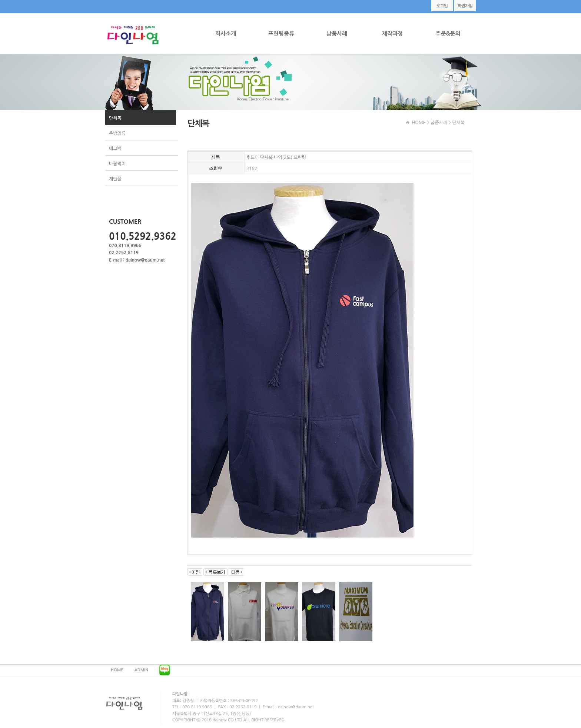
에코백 (115, 149)
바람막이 (117, 164)
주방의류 (117, 133)
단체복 (115, 118)
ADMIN (141, 670)
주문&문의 (448, 34)
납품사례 (337, 34)
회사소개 (226, 34)
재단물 (115, 179)
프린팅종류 (281, 34)
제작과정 (392, 34)
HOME (419, 123)
